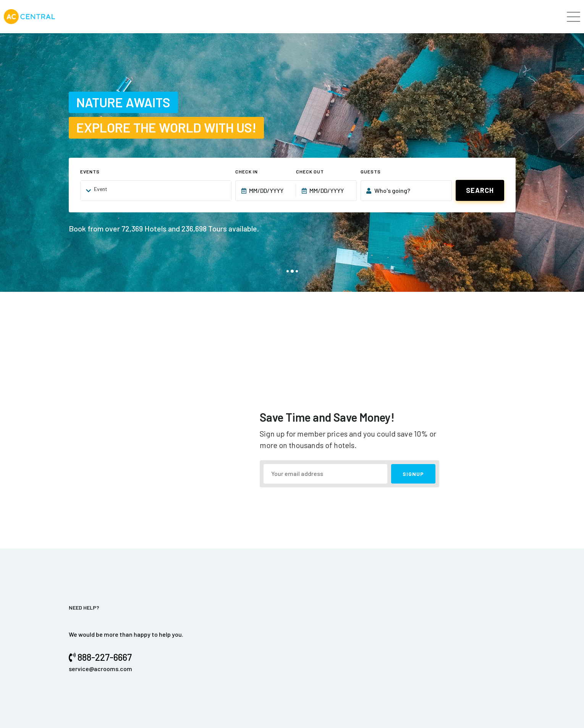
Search (480, 190)
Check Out (310, 171)
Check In (247, 171)
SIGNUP (413, 474)
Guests (371, 171)
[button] (288, 271)
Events (90, 171)
